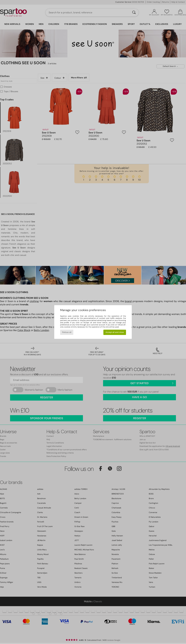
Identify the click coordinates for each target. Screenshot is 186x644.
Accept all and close (115, 332)
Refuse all (67, 332)
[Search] (134, 13)
